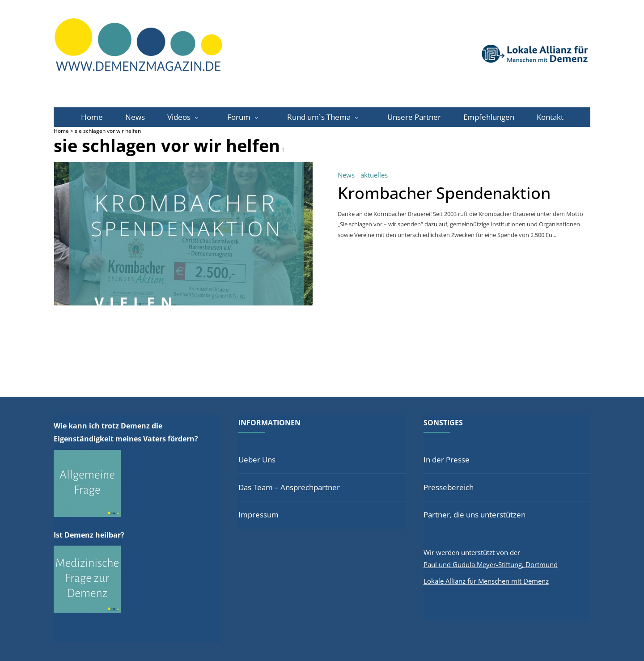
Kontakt (550, 117)
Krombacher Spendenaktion (444, 193)
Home (92, 117)
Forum (239, 117)
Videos (179, 117)
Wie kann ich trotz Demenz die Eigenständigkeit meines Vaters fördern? (126, 432)
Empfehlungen (489, 117)
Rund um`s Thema (319, 117)
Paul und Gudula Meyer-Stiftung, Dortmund (491, 564)
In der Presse (447, 460)
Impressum (258, 515)
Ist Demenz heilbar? (89, 535)
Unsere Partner (414, 117)
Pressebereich (449, 487)
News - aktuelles (363, 175)
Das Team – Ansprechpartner (289, 487)
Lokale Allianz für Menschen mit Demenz (486, 581)
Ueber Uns (257, 460)
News (135, 117)
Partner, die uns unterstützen (475, 515)
